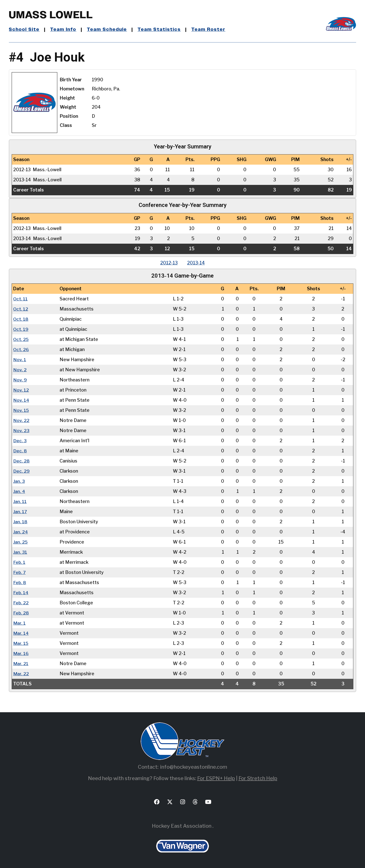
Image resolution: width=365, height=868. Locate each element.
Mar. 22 (21, 674)
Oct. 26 (21, 349)
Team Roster (209, 30)
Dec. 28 (21, 461)
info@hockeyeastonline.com (194, 767)
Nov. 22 (21, 420)
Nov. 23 (21, 430)
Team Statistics (160, 30)
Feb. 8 (20, 582)
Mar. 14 (21, 633)
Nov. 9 (20, 380)
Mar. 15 (21, 643)
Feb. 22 (21, 603)
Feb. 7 (20, 572)
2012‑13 (169, 263)
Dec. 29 (21, 471)
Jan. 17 (20, 512)
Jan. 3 (19, 481)
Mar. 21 (21, 663)
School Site (24, 30)
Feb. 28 (21, 613)
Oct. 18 (21, 319)
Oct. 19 (21, 329)
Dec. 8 (20, 451)
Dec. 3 (20, 441)
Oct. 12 (21, 309)
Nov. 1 (20, 360)
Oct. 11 (21, 299)
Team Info (64, 30)
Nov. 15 (21, 410)
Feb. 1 (19, 562)
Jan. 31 (20, 552)
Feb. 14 (21, 593)
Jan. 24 (21, 532)
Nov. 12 (21, 390)
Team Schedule (108, 30)
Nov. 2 (20, 370)
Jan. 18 (20, 522)
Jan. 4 (19, 491)
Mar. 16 (21, 653)
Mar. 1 (19, 623)
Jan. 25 (21, 542)
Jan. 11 (20, 501)
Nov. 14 (21, 400)
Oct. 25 (21, 339)
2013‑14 (196, 263)
